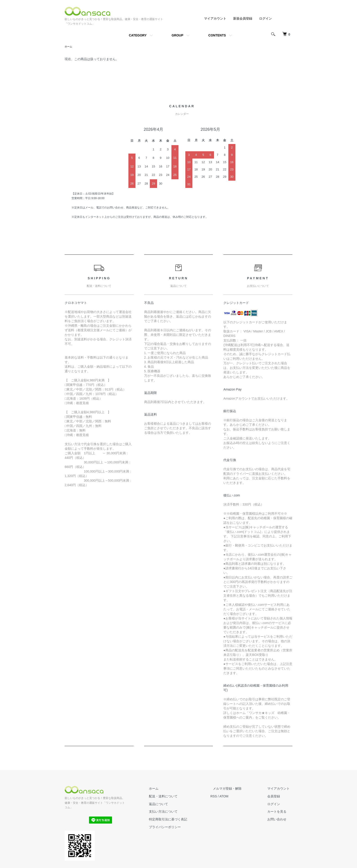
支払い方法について (176, 812)
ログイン (265, 18)
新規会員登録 (243, 18)
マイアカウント (215, 18)
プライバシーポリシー (178, 827)
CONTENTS (217, 35)
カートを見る (280, 812)
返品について (172, 804)
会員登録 (276, 797)
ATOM (234, 797)
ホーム (69, 47)
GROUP (177, 35)
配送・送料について (176, 797)
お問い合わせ (280, 820)
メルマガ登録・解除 (235, 789)
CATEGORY (138, 35)
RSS (224, 797)
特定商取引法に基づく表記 (181, 820)
